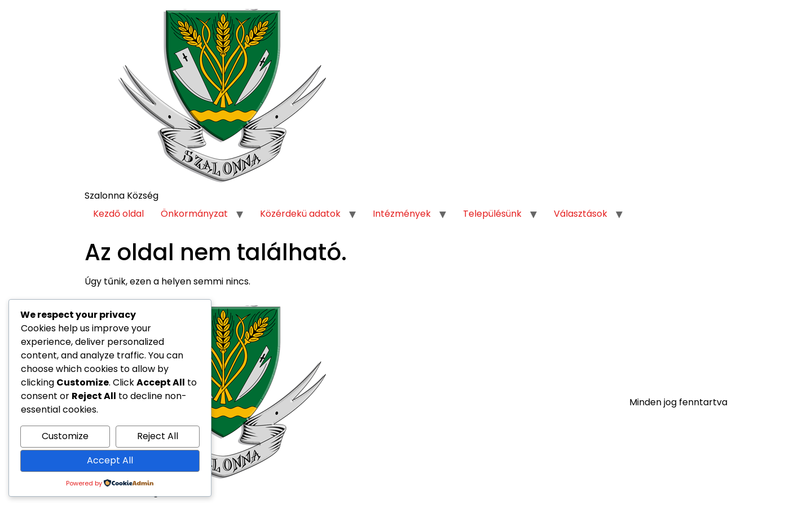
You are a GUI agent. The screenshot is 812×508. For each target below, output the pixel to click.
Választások (581, 214)
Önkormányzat (194, 214)
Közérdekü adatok (300, 214)
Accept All (110, 460)
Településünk (492, 214)
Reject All (158, 436)
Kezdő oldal (118, 214)
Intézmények (402, 214)
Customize (65, 436)
